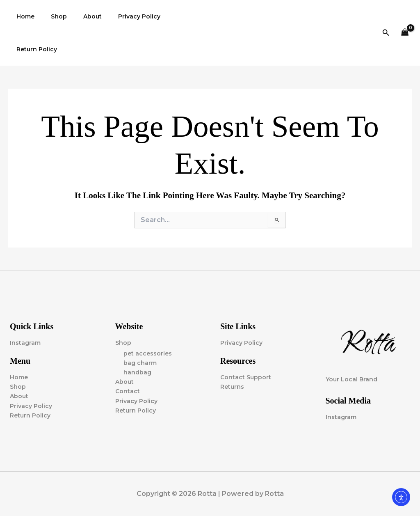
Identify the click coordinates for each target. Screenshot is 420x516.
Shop (51, 16)
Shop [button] (123, 343)
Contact (128, 392)
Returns (232, 387)
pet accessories (148, 353)
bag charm (140, 363)
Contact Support (246, 377)
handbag (137, 372)
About (80, 16)
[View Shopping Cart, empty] (405, 33)
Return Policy (34, 49)
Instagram (25, 343)
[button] (386, 33)
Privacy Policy (122, 16)
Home (23, 16)
